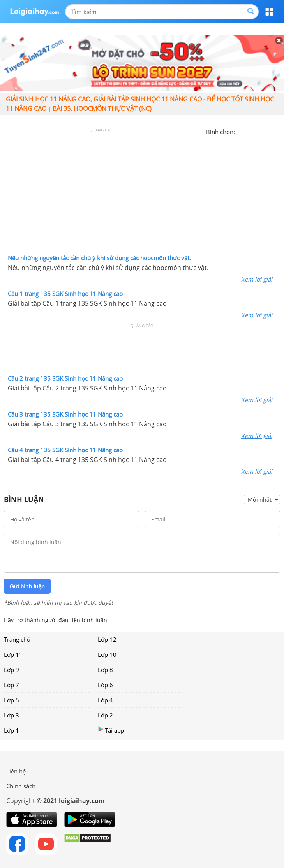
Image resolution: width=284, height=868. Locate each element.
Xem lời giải (257, 279)
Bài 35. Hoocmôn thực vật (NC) (102, 108)
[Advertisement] (142, 194)
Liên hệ (16, 771)
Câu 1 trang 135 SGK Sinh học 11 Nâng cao (65, 294)
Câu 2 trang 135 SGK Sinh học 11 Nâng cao (65, 378)
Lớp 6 (105, 685)
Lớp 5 (11, 700)
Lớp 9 (11, 670)
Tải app (111, 730)
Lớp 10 (107, 654)
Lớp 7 (11, 685)
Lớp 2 (105, 715)
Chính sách (21, 786)
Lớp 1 (11, 730)
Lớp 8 (105, 670)
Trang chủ (17, 639)
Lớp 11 (13, 654)
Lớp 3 (11, 715)
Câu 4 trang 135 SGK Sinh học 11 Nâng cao (65, 450)
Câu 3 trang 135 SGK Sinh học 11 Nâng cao (65, 414)
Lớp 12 (107, 639)
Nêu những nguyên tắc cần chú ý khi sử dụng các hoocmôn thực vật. (99, 258)
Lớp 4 (105, 700)
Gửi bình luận (27, 586)
